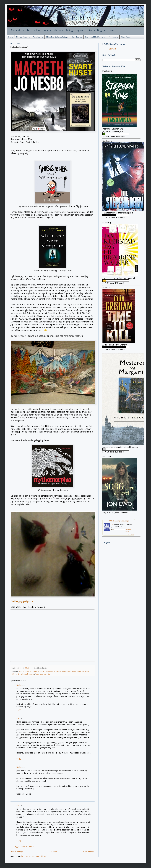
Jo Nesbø (86, 671)
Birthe (19, 685)
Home (10, 37)
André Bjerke (24, 671)
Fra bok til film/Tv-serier (95, 37)
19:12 (19, 759)
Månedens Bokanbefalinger (57, 37)
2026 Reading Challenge (119, 521)
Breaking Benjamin (37, 671)
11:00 (19, 797)
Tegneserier (113, 37)
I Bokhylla (112, 49)
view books (131, 534)
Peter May (39, 674)
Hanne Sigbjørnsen (63, 671)
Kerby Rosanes (28, 674)
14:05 (19, 710)
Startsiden (53, 852)
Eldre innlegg (88, 852)
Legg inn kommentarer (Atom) (34, 856)
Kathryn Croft (17, 674)
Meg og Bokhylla (23, 37)
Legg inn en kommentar (24, 846)
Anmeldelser (38, 37)
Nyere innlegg (17, 852)
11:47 (19, 841)
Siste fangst (126, 37)
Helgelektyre (77, 37)
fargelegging (50, 671)
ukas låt (47, 674)
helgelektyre (77, 671)
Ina (18, 718)
